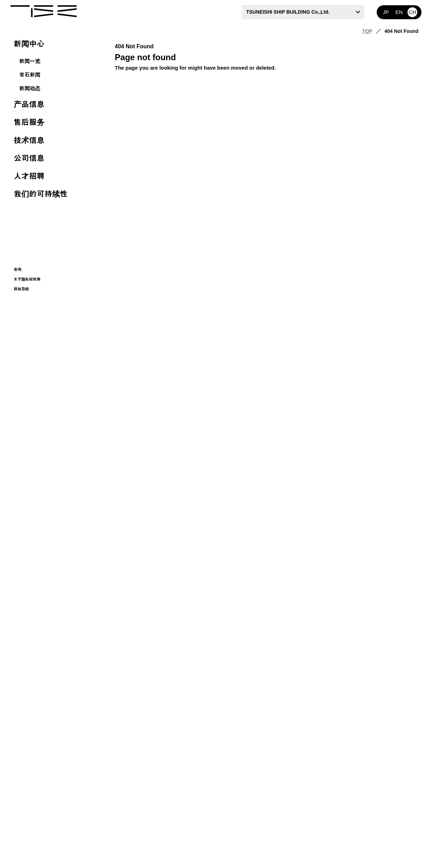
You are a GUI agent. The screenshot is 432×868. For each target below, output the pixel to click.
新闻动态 (30, 88)
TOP (367, 31)
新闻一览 (30, 61)
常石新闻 (30, 75)
